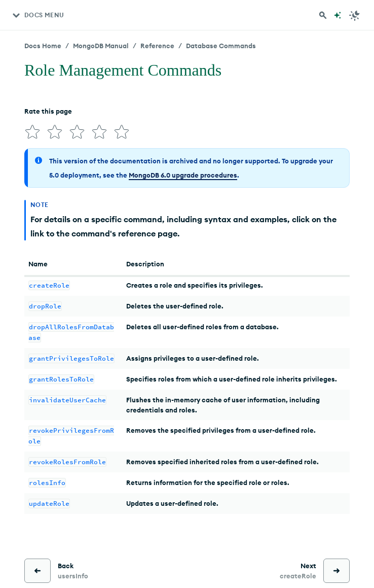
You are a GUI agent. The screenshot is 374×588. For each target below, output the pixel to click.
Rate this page (48, 111)
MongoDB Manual (101, 46)
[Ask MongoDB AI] (338, 15)
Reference (157, 46)
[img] (32, 132)
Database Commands (221, 46)
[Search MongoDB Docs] (323, 15)
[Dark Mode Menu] (355, 15)
